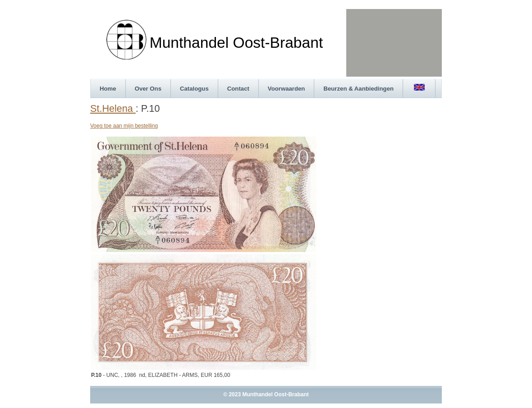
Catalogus (194, 89)
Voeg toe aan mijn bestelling (124, 126)
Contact (238, 89)
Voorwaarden (287, 89)
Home (108, 89)
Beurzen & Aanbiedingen (358, 89)
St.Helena (113, 108)
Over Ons (148, 89)
